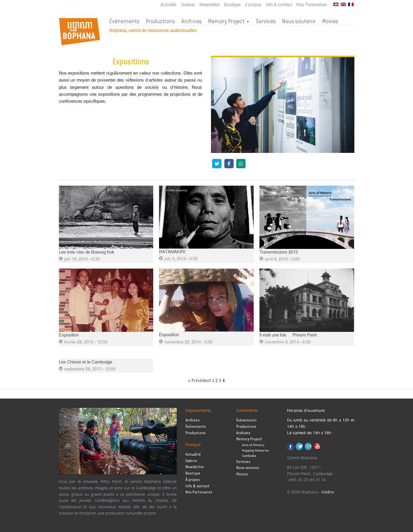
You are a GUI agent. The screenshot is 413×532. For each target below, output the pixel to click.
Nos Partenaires (312, 5)
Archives (192, 21)
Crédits (328, 492)
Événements (125, 21)
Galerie (188, 5)
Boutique (232, 5)
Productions (160, 21)
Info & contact (279, 5)
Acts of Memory (253, 445)
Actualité (169, 5)
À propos (253, 5)
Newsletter (210, 5)
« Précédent (200, 381)
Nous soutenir (299, 21)
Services (266, 21)
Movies (330, 21)
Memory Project (226, 21)
